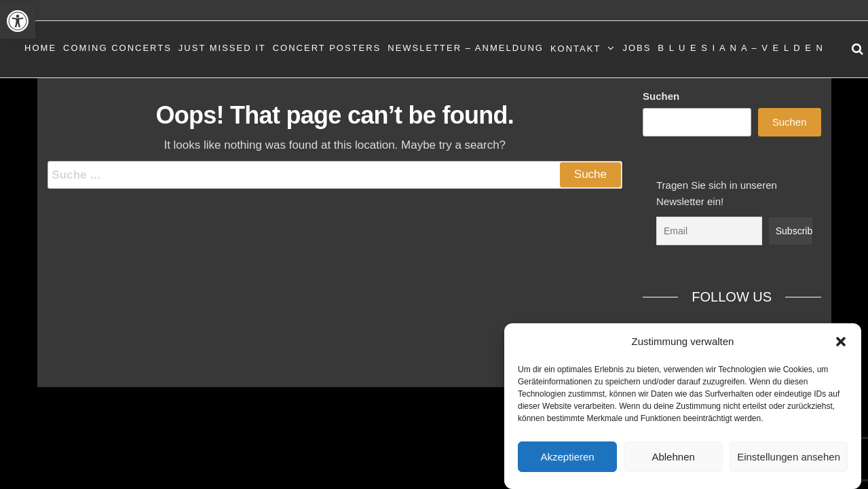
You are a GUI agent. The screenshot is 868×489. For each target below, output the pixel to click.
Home (40, 48)
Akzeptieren (567, 457)
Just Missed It (222, 48)
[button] (18, 21)
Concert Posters (327, 48)
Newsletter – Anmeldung (466, 48)
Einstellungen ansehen (789, 457)
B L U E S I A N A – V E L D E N (741, 48)
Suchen (661, 96)
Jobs (637, 48)
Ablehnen (673, 457)
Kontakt (575, 49)
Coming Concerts (117, 48)
